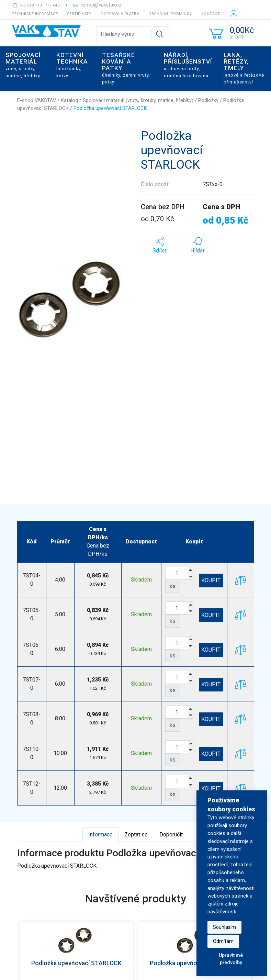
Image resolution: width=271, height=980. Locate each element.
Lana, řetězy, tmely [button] (244, 68)
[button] (160, 245)
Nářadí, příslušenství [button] (188, 65)
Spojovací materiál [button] (23, 65)
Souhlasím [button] (224, 927)
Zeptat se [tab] (136, 835)
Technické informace (35, 14)
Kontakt (211, 14)
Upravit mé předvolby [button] (231, 959)
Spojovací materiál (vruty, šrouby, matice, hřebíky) (138, 100)
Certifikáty (79, 14)
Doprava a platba (120, 14)
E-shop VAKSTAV (37, 100)
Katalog (69, 100)
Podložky (208, 100)
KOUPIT (211, 580)
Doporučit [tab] (171, 835)
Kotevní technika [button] (72, 65)
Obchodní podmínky (170, 14)
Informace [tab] (100, 835)
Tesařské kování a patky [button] (126, 68)
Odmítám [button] (223, 941)
